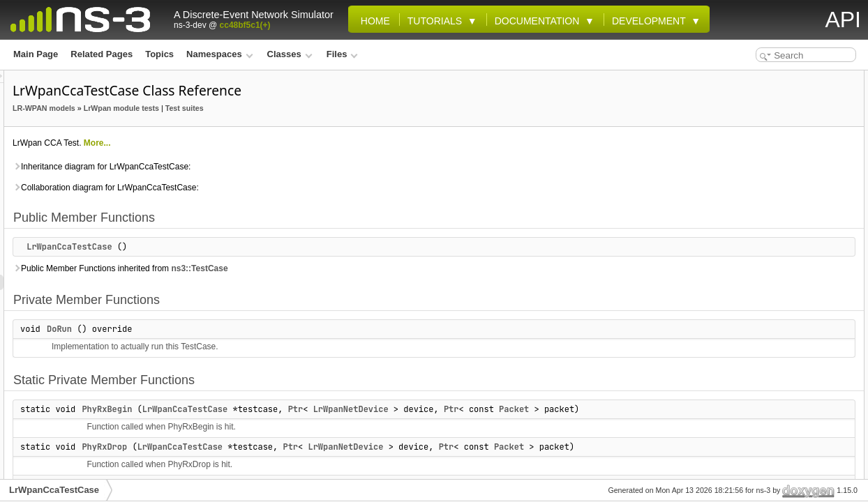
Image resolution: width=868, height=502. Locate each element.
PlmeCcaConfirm (757, 231)
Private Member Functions (765, 109)
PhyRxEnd (744, 185)
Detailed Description (753, 293)
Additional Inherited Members (771, 277)
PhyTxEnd (744, 216)
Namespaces (219, 54)
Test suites (359, 108)
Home (373, 21)
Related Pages (102, 54)
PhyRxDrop (279, 462)
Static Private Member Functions (777, 139)
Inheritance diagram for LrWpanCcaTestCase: (276, 167)
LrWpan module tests (296, 108)
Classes (290, 54)
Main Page (36, 54)
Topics (159, 54)
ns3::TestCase (374, 268)
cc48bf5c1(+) (245, 25)
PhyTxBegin (748, 201)
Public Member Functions (763, 78)
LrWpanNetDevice (525, 409)
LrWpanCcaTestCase (244, 247)
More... (272, 143)
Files (342, 54)
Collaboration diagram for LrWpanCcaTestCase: (280, 188)
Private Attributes (747, 247)
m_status (742, 262)
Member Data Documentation (770, 462)
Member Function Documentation (779, 339)
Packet (271, 425)
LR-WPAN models (218, 108)
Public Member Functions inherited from (295, 268)
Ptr (470, 409)
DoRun (234, 329)
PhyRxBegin (281, 409)
